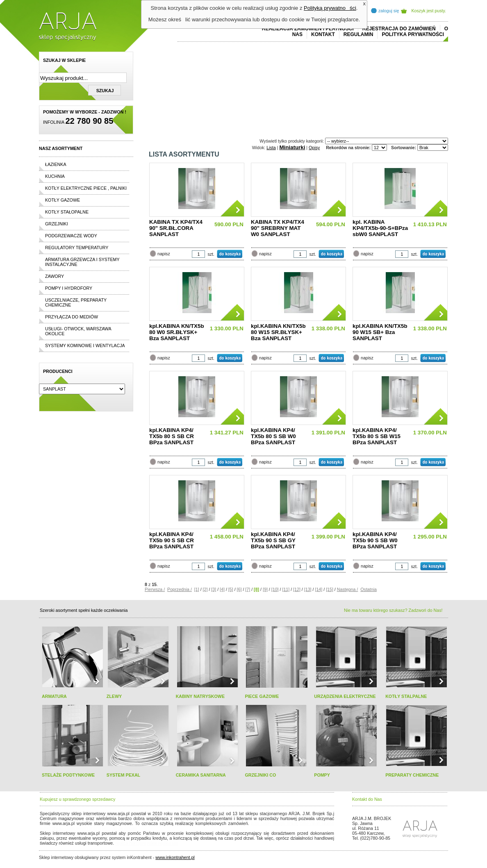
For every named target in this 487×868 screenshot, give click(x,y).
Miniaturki (292, 147)
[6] (239, 589)
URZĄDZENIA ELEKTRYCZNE (345, 696)
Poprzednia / (180, 589)
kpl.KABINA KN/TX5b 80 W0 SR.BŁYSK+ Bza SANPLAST (177, 332)
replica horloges (131, 843)
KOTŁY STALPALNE (406, 696)
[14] (319, 589)
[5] (231, 589)
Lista (271, 148)
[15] (330, 589)
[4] (222, 589)
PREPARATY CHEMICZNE (412, 775)
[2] (205, 589)
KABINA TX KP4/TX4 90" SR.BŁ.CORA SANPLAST (176, 228)
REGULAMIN (358, 34)
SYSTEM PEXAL (123, 775)
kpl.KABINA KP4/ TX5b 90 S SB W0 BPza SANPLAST (375, 540)
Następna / (348, 589)
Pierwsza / (155, 589)
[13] (308, 589)
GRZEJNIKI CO (260, 775)
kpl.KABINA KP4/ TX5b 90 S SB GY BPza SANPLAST (273, 540)
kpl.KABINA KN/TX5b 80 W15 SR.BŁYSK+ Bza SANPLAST (278, 332)
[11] (286, 589)
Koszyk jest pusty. (429, 11)
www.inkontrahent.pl (175, 857)
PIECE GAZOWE (262, 696)
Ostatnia (369, 589)
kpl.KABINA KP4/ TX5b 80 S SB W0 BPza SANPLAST (273, 436)
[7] (248, 589)
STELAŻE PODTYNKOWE (68, 775)
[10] (275, 589)
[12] (297, 589)
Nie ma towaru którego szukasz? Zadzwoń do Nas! (393, 610)
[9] (265, 589)
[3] (214, 589)
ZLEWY (114, 696)
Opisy (314, 148)
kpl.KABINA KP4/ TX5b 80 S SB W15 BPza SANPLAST (377, 436)
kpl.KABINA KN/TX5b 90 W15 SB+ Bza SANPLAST (380, 332)
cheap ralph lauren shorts (76, 828)
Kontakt (323, 34)
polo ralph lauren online (275, 823)
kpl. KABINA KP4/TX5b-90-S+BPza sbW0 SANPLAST (380, 228)
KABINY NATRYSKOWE (200, 696)
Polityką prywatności (330, 8)
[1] (197, 589)
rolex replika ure (163, 843)
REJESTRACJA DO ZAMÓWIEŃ (399, 29)
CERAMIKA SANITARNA (201, 775)
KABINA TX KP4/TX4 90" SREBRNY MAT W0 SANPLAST (278, 228)
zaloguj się (389, 11)
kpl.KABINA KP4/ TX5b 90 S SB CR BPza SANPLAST (172, 540)
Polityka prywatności (413, 34)
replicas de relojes (120, 828)
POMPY (322, 775)
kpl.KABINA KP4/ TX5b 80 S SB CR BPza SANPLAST (172, 436)
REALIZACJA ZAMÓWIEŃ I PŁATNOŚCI (308, 29)
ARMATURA (54, 696)
